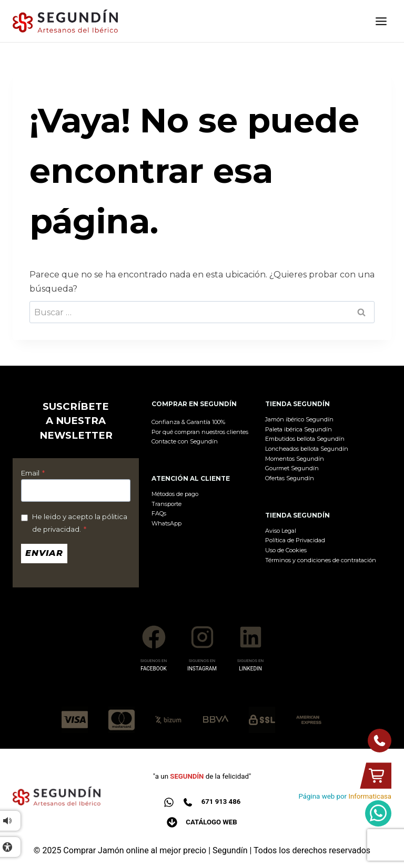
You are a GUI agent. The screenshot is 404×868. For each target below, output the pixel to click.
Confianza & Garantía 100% (188, 422)
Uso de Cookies (286, 550)
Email (33, 473)
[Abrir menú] (381, 21)
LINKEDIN (250, 669)
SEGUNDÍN (187, 776)
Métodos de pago (175, 494)
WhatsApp (166, 523)
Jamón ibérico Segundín (299, 419)
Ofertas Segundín (290, 478)
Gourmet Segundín (292, 468)
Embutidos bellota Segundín (305, 439)
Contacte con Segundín (185, 441)
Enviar (44, 553)
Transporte (166, 504)
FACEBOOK (154, 669)
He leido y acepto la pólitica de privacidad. (80, 523)
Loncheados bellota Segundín (307, 449)
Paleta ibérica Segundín (299, 429)
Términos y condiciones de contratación (321, 560)
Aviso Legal (281, 531)
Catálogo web (212, 822)
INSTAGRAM (202, 669)
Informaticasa (370, 796)
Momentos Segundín (295, 459)
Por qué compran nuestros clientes (200, 432)
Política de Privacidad (295, 540)
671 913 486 (221, 802)
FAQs (159, 513)
